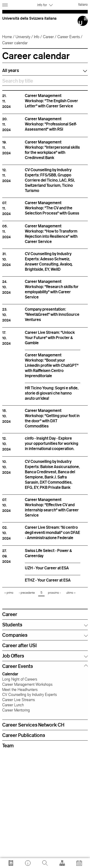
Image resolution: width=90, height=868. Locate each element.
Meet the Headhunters (20, 690)
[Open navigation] (6, 4)
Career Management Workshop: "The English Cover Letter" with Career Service (51, 101)
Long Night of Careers (20, 679)
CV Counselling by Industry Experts (30, 695)
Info (37, 37)
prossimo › (54, 593)
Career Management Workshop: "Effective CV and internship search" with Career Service (52, 507)
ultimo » (71, 593)
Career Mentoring (16, 710)
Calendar (10, 674)
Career (48, 37)
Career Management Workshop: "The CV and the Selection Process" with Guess (52, 208)
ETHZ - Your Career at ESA (48, 580)
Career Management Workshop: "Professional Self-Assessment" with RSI (51, 124)
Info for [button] (45, 5)
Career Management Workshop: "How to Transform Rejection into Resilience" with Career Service (51, 234)
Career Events (69, 37)
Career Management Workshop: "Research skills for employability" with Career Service (52, 289)
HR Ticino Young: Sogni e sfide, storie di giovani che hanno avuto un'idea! (52, 393)
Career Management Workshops (27, 684)
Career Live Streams (19, 700)
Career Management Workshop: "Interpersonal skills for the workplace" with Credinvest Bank (52, 150)
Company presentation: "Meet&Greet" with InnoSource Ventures (52, 314)
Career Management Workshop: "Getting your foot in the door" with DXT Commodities (52, 418)
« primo (9, 593)
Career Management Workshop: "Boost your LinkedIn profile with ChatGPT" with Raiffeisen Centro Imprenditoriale (52, 365)
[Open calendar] (79, 863)
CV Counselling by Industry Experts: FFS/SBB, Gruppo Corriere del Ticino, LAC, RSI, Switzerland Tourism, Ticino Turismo (50, 180)
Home (7, 37)
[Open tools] (62, 863)
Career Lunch (13, 705)
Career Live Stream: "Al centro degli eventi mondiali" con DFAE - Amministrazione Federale (52, 532)
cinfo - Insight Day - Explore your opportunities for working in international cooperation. (52, 443)
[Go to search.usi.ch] (11, 863)
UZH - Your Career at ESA (47, 568)
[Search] (45, 863)
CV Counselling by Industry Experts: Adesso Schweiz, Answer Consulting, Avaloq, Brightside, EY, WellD (49, 261)
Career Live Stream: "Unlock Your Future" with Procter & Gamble (50, 337)
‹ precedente (27, 593)
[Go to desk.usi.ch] (28, 863)
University (23, 37)
